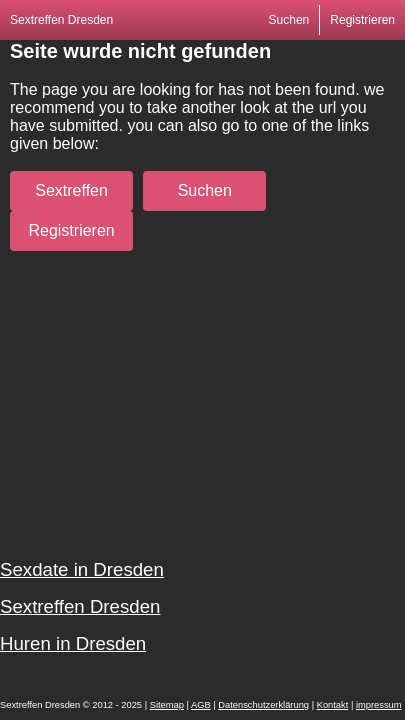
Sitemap (167, 705)
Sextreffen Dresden (61, 20)
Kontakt (333, 705)
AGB (201, 705)
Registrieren (362, 20)
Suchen (289, 20)
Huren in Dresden (73, 643)
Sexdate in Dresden (82, 569)
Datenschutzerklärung (263, 705)
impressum (379, 705)
